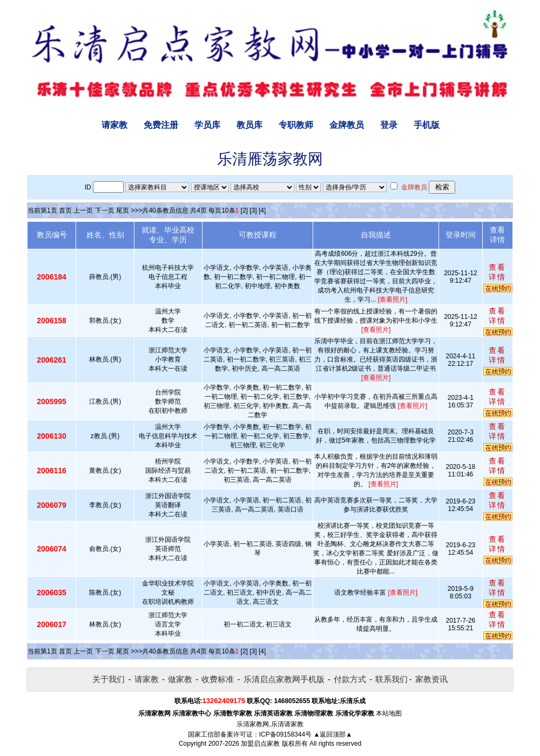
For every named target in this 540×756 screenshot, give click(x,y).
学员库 (207, 125)
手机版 (427, 125)
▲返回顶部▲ (333, 734)
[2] (244, 210)
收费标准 (218, 679)
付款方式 (350, 679)
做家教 (180, 679)
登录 (389, 125)
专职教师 (296, 125)
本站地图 (389, 713)
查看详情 (497, 272)
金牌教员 (347, 125)
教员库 (249, 125)
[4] (262, 210)
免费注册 (161, 125)
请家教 (114, 125)
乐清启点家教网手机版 (284, 679)
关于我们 (109, 679)
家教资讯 (431, 679)
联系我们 (391, 679)
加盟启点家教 (260, 744)
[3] (253, 210)
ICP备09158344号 (285, 734)
